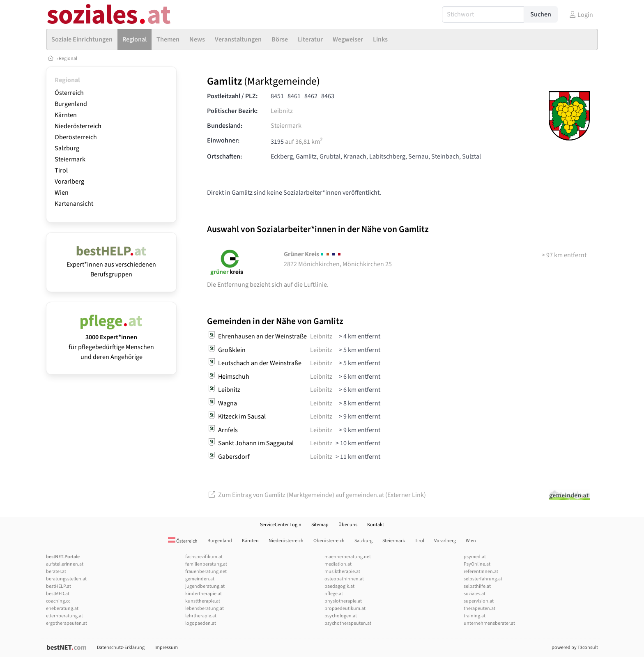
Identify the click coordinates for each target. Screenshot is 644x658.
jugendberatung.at (205, 586)
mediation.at (338, 564)
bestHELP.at (59, 586)
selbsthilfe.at (477, 586)
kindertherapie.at (204, 594)
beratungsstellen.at (66, 579)
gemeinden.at (200, 579)
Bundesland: (225, 126)
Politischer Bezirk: (232, 111)
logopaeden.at (201, 623)
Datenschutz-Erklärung (121, 648)
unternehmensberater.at (489, 623)
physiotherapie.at (343, 601)
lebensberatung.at (205, 609)
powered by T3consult (575, 648)
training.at (475, 616)
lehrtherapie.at (201, 616)
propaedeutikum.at (345, 609)
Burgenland (71, 104)
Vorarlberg (69, 182)
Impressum (166, 648)
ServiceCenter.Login (281, 525)
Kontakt (376, 525)
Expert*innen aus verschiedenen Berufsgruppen (111, 265)
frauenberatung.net (206, 572)
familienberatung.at (206, 564)
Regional (68, 59)
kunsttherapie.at (203, 601)
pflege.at (334, 594)
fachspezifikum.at (204, 557)
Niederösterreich (78, 126)
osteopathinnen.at (344, 579)
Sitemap (320, 525)
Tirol (61, 170)
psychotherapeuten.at (348, 623)
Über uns (348, 525)
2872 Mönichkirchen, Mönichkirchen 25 (338, 259)
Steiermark (70, 159)
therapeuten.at (480, 609)
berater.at (56, 572)
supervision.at (479, 601)
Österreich (69, 93)
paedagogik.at (339, 586)
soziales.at (475, 594)
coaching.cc (58, 601)
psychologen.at (341, 616)
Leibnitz (282, 111)
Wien (62, 193)
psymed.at (475, 557)
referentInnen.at (481, 572)
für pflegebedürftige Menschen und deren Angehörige (111, 342)
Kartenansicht (74, 204)
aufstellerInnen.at (65, 564)
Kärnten (66, 115)
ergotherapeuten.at (67, 623)
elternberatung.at (64, 616)
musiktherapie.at (342, 572)
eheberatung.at (62, 609)
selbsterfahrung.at (483, 579)
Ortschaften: (224, 156)
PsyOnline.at (477, 564)
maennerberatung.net (348, 557)
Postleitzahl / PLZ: (232, 96)
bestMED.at (58, 594)
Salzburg (67, 148)
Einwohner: (223, 140)
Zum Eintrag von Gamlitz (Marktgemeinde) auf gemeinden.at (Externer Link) (316, 495)
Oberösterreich (76, 137)
